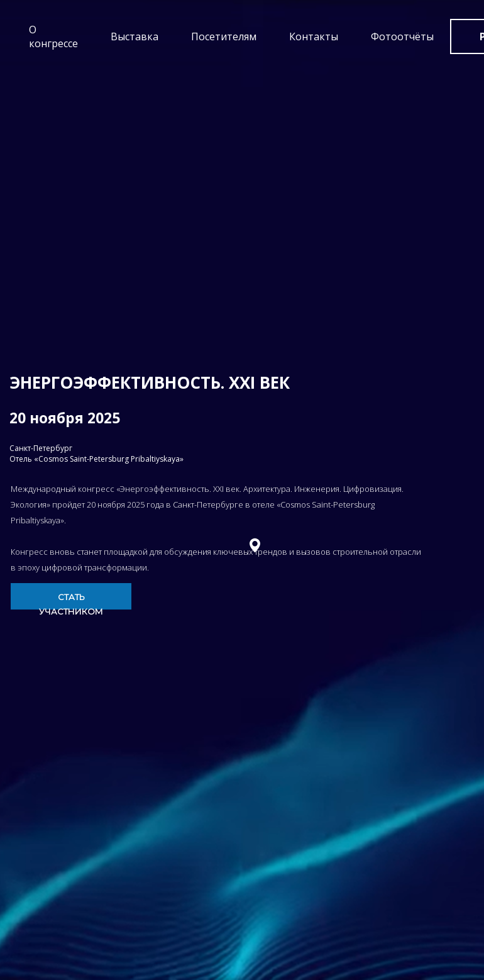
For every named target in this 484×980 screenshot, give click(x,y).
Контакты (314, 36)
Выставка (135, 36)
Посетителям (224, 36)
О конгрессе (53, 36)
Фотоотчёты (402, 36)
